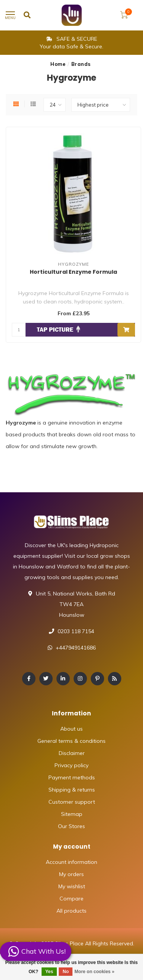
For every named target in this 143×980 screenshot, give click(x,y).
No (66, 972)
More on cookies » (94, 972)
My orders (71, 874)
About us (71, 729)
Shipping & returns (72, 790)
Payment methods (72, 777)
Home (58, 64)
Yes (49, 972)
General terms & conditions (71, 741)
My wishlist (72, 886)
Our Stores (71, 826)
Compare (71, 899)
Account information (71, 862)
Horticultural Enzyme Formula (73, 272)
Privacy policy (71, 765)
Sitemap (72, 814)
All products (71, 911)
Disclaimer (72, 753)
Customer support (72, 802)
